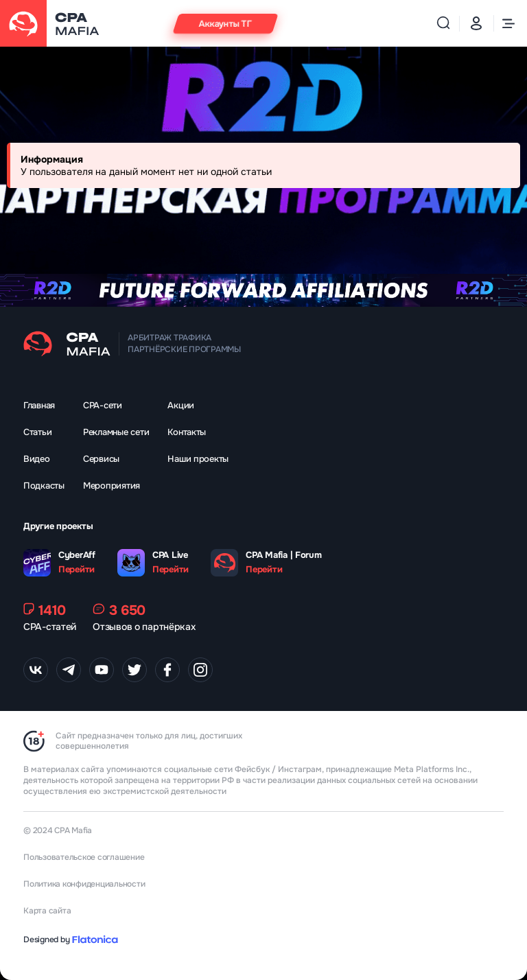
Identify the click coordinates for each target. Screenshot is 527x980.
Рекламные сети (116, 432)
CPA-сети (103, 405)
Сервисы (101, 459)
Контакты (187, 432)
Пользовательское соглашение (84, 857)
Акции (181, 405)
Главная (39, 405)
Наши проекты (198, 459)
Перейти (77, 570)
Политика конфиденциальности (84, 884)
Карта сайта (47, 911)
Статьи (37, 432)
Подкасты (44, 486)
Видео (37, 459)
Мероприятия (112, 486)
